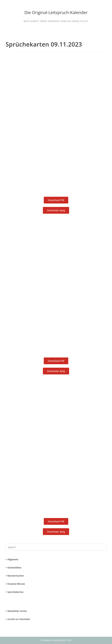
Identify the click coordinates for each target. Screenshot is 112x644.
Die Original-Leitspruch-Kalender (56, 12)
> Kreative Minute (15, 584)
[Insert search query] (56, 547)
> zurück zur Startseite (18, 619)
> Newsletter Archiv (16, 611)
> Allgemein (12, 559)
